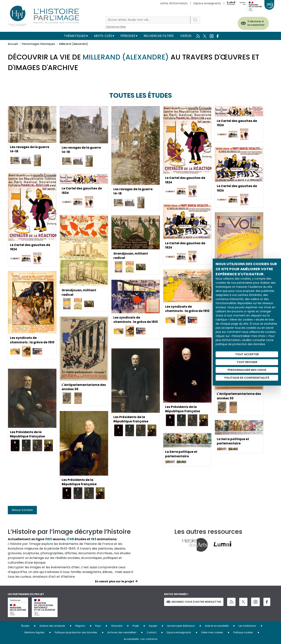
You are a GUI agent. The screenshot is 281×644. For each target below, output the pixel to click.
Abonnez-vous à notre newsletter (194, 602)
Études (25, 626)
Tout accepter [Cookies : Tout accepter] (247, 354)
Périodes (128, 36)
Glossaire (117, 626)
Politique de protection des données (76, 632)
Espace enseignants (207, 3)
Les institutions (247, 626)
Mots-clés (103, 36)
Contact (152, 632)
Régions (80, 626)
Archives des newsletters (122, 632)
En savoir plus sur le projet (115, 581)
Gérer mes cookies (212, 632)
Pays (98, 626)
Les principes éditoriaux (181, 626)
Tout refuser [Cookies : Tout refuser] (247, 362)
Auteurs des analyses (52, 626)
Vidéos (186, 36)
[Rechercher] (148, 20)
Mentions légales (34, 632)
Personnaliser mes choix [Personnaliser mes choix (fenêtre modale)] (247, 370)
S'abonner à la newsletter (254, 23)
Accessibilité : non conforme (140, 639)
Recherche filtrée (159, 36)
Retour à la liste (22, 510)
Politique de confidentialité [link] (247, 378)
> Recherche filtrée (115, 27)
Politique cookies (243, 632)
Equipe (153, 626)
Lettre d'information (174, 3)
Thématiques (75, 36)
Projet (136, 626)
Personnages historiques (38, 44)
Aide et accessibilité (217, 626)
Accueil (13, 44)
